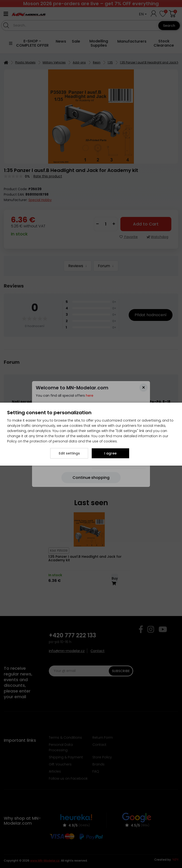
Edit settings (69, 453)
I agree (110, 453)
